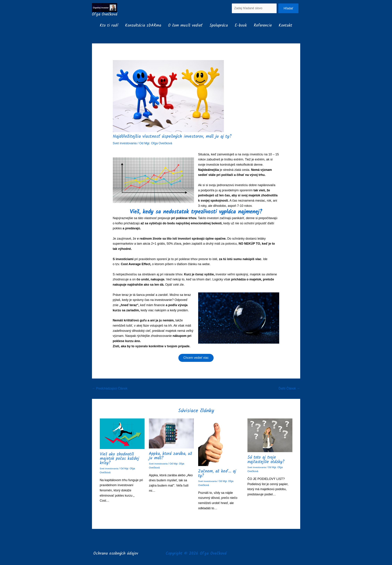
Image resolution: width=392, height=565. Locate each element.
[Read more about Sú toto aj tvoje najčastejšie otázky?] (270, 436)
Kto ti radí (106, 26)
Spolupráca (219, 26)
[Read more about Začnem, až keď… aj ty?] (221, 442)
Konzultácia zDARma (141, 26)
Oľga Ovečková (105, 14)
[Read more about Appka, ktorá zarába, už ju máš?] (171, 434)
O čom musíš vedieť (184, 26)
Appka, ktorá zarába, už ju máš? (171, 456)
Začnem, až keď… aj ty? (217, 474)
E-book (242, 26)
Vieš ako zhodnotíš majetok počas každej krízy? (120, 459)
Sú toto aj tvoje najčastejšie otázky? (266, 460)
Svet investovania (125, 143)
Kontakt (289, 26)
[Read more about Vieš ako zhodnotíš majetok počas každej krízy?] (122, 434)
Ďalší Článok (289, 389)
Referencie (265, 26)
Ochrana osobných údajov (116, 553)
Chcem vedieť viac (196, 358)
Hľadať (288, 8)
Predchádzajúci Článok (110, 389)
